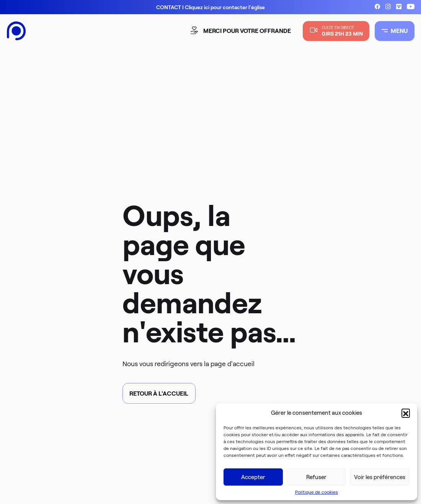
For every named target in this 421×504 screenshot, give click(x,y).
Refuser (316, 477)
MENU (395, 31)
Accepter (253, 477)
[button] (406, 413)
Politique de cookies (317, 492)
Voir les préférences (380, 477)
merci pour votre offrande (242, 31)
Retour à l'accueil (159, 394)
